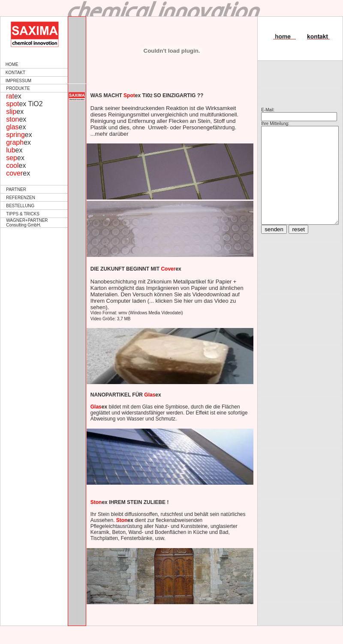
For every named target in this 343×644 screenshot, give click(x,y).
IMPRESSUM (19, 81)
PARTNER (16, 189)
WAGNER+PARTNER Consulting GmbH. (27, 223)
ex (14, 96)
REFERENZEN (21, 198)
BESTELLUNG (20, 206)
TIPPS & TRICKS (23, 214)
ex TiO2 (24, 104)
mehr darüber (110, 134)
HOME (12, 64)
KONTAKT (15, 73)
